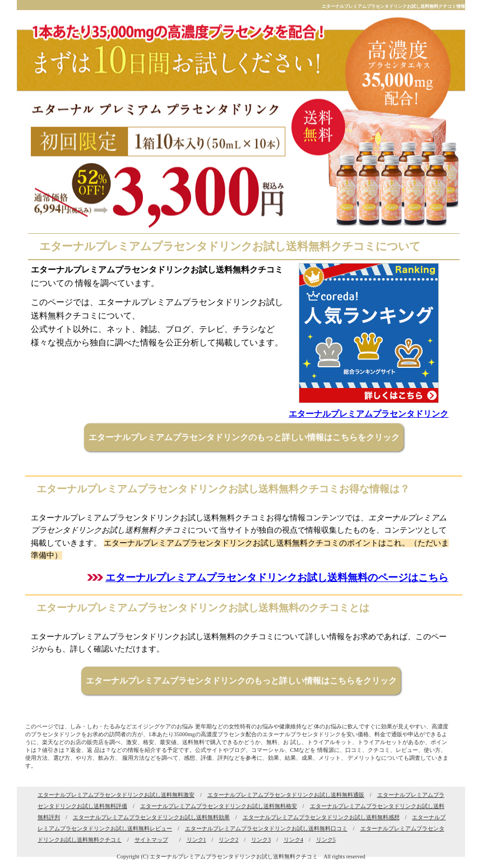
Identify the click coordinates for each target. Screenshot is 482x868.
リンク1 (196, 840)
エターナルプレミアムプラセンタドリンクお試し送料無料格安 (219, 806)
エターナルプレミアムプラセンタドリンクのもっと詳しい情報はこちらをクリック (244, 437)
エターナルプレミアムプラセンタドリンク (369, 414)
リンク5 (326, 840)
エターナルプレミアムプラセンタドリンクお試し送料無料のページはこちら (277, 578)
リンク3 (261, 840)
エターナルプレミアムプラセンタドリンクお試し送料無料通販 (286, 795)
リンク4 (293, 840)
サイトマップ (151, 840)
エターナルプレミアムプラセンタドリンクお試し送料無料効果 (151, 817)
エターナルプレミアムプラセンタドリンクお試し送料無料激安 (116, 795)
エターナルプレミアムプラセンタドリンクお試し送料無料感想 (321, 817)
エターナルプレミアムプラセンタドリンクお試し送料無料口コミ (266, 828)
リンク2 (228, 840)
